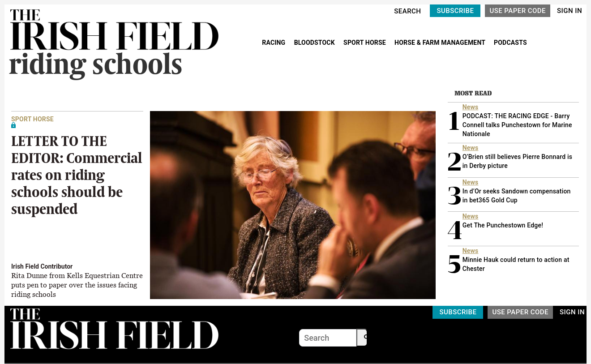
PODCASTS (510, 43)
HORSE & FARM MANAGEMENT (441, 43)
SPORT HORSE (365, 43)
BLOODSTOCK (315, 43)
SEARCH (407, 11)
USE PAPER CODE (518, 11)
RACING (274, 43)
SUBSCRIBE (455, 11)
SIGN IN (570, 11)
